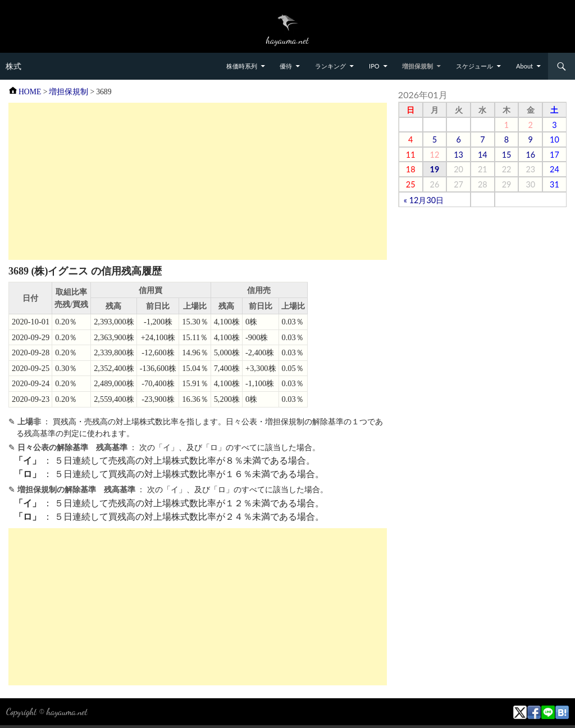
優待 (286, 66)
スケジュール (474, 66)
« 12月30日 (424, 200)
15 (507, 155)
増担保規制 (417, 66)
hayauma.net (67, 711)
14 (483, 155)
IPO (374, 66)
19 (435, 169)
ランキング (330, 66)
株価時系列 (242, 66)
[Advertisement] (198, 181)
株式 (13, 66)
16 (530, 155)
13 (458, 155)
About (524, 66)
